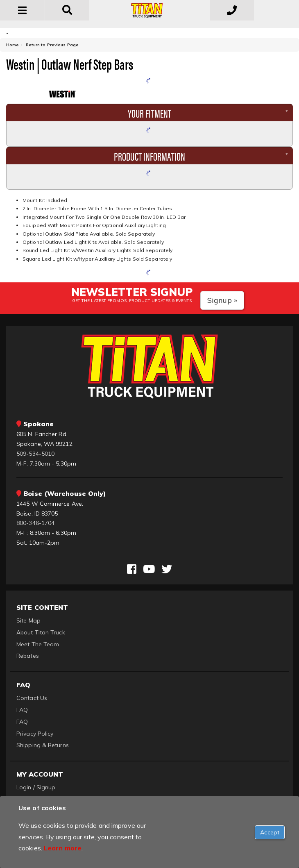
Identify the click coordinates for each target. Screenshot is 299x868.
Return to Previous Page (52, 45)
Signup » (222, 300)
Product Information (149, 156)
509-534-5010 (35, 454)
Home (12, 45)
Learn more (63, 848)
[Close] (270, 832)
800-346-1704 (35, 523)
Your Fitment (149, 113)
